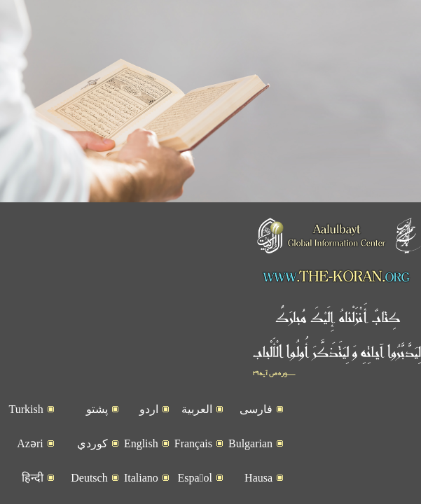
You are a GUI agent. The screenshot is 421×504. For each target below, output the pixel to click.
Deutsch (89, 497)
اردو (149, 429)
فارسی (256, 429)
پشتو (97, 429)
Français (193, 463)
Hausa (258, 497)
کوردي (92, 463)
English (141, 463)
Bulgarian (250, 463)
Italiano (141, 497)
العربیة (197, 429)
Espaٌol (195, 497)
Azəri (30, 463)
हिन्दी (33, 497)
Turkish (26, 429)
